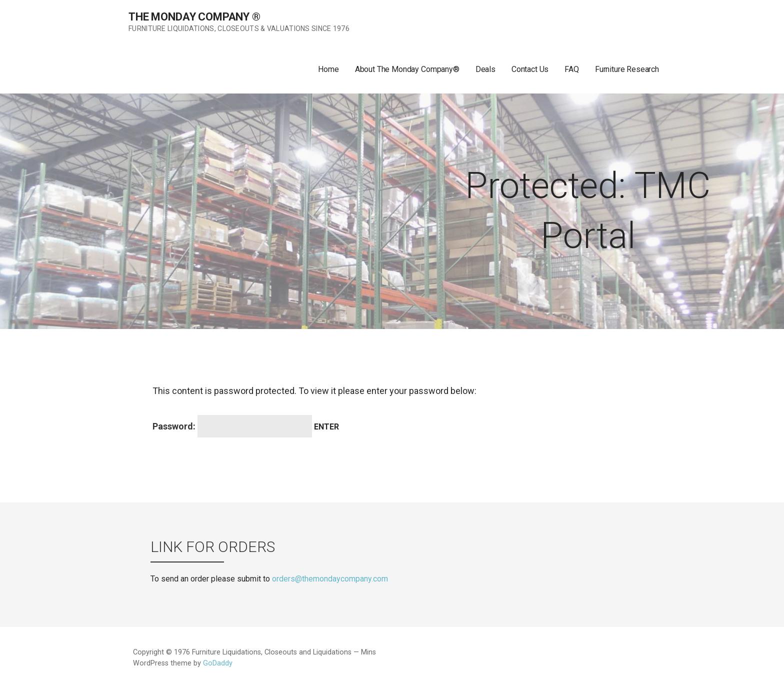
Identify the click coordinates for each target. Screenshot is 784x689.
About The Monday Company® (407, 69)
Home (328, 69)
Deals (485, 69)
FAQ (572, 69)
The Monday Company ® (194, 17)
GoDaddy (218, 663)
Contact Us (530, 69)
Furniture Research (627, 69)
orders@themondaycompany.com (330, 579)
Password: (232, 426)
